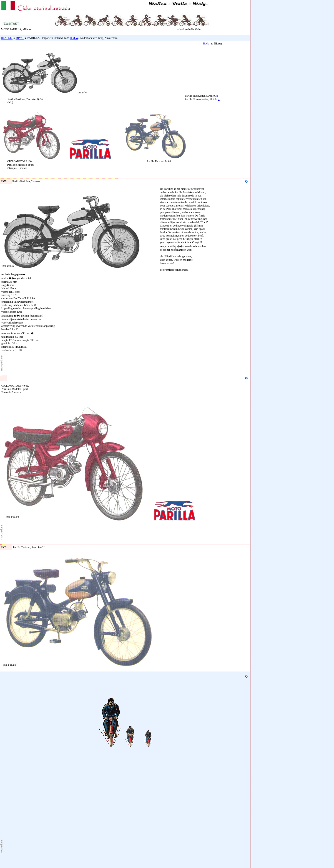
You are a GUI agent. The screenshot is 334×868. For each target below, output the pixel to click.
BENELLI (7, 38)
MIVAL (20, 38)
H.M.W (74, 38)
